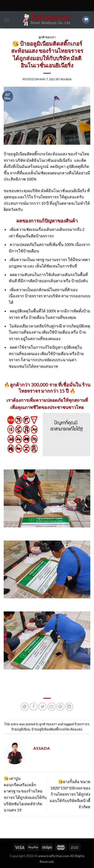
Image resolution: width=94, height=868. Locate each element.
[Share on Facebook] (34, 707)
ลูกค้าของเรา (47, 37)
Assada (66, 79)
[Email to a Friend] (52, 707)
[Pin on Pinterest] (60, 707)
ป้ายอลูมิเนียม (21, 729)
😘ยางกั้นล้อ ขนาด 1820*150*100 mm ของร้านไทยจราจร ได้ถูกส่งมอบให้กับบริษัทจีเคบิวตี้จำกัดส (70, 794)
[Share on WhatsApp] (25, 707)
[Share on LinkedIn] (69, 707)
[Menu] (7, 20)
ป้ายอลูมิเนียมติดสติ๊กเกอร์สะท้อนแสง (57, 729)
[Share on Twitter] (42, 707)
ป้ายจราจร (82, 724)
